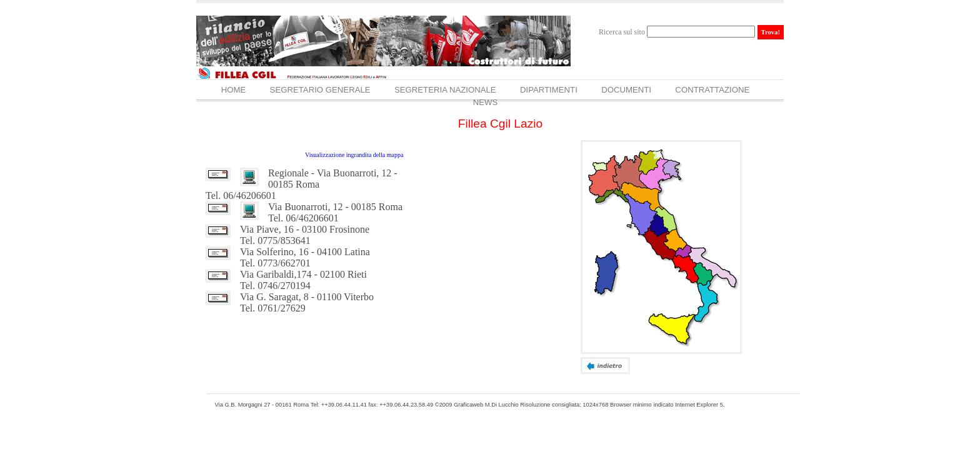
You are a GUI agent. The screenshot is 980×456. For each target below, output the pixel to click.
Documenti (626, 90)
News (486, 102)
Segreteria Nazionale (445, 90)
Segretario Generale (320, 90)
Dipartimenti (549, 90)
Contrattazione (712, 90)
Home (234, 90)
